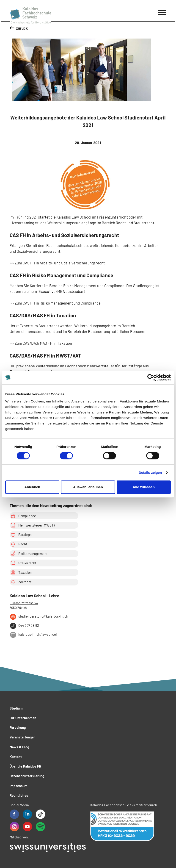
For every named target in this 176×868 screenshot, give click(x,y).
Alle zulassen (144, 487)
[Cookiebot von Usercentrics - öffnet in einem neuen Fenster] (151, 377)
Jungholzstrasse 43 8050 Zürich (24, 605)
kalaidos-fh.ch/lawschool (33, 635)
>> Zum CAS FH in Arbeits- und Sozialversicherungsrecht (57, 263)
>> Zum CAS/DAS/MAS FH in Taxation (41, 343)
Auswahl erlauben (88, 487)
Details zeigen (150, 473)
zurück (22, 28)
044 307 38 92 (24, 626)
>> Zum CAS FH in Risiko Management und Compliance (55, 303)
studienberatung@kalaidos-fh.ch (39, 617)
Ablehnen (32, 487)
